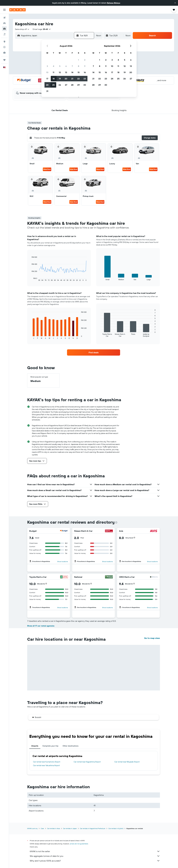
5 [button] (60, 66)
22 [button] (78, 79)
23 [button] (85, 79)
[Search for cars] (4, 29)
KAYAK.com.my (32, 828)
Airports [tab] (35, 746)
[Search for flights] (4, 18)
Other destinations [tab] (71, 746)
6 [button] (66, 66)
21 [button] (72, 79)
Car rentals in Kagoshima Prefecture (93, 828)
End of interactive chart (30, 279)
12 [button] (60, 72)
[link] (94, 352)
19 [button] (60, 79)
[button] (175, 3)
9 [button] (85, 66)
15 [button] (79, 72)
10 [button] (47, 72)
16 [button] (85, 72)
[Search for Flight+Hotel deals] (4, 34)
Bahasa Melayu (114, 3)
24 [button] (47, 85)
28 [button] (72, 85)
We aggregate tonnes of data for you (95, 856)
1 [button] (78, 60)
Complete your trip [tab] (50, 746)
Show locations (63, 561)
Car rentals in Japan (70, 828)
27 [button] (66, 85)
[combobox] (22, 29)
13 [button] (66, 72)
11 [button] (53, 72)
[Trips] (4, 60)
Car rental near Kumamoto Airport (47, 762)
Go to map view (152, 638)
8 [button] (79, 66)
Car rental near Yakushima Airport (46, 765)
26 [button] (60, 85)
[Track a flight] (4, 47)
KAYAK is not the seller (95, 851)
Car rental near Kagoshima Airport (87, 762)
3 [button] (47, 66)
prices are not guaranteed (79, 844)
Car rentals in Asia (53, 828)
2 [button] (85, 60)
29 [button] (78, 85)
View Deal (47, 169)
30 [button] (85, 85)
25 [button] (53, 85)
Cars (42, 828)
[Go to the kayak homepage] (18, 10)
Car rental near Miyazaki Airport (127, 762)
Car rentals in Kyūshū (116, 828)
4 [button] (54, 66)
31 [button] (47, 91)
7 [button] (72, 66)
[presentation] (116, 522)
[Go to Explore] (4, 42)
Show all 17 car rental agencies (41, 626)
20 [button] (66, 79)
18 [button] (54, 79)
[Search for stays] (4, 23)
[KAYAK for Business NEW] (4, 53)
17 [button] (47, 79)
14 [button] (72, 72)
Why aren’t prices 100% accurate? (95, 861)
